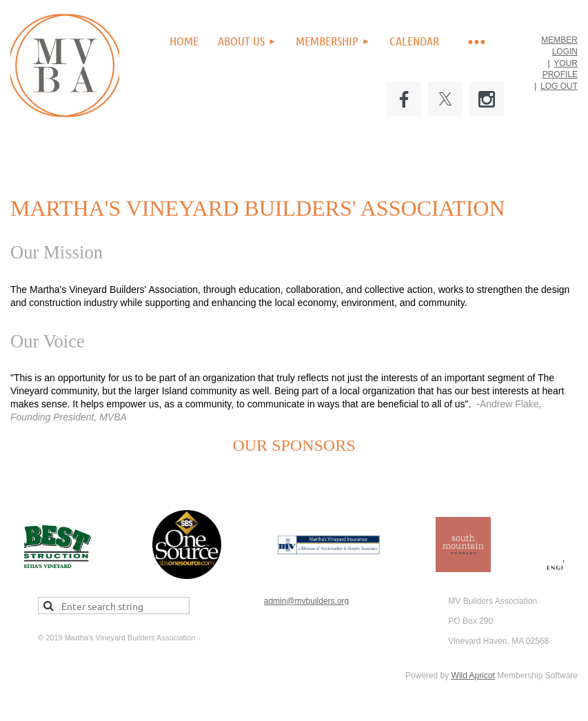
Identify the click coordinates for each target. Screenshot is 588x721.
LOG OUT (559, 86)
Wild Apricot (473, 676)
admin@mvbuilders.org (307, 601)
